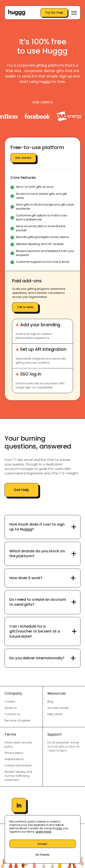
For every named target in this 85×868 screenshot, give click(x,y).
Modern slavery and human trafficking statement (18, 776)
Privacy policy (14, 753)
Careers (10, 701)
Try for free (54, 13)
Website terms (14, 759)
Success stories (58, 708)
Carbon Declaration (18, 765)
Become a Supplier (17, 720)
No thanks (42, 855)
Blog (51, 701)
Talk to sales (25, 307)
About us (11, 708)
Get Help (22, 490)
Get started (23, 158)
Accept (42, 844)
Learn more (44, 832)
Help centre (55, 714)
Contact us (12, 714)
